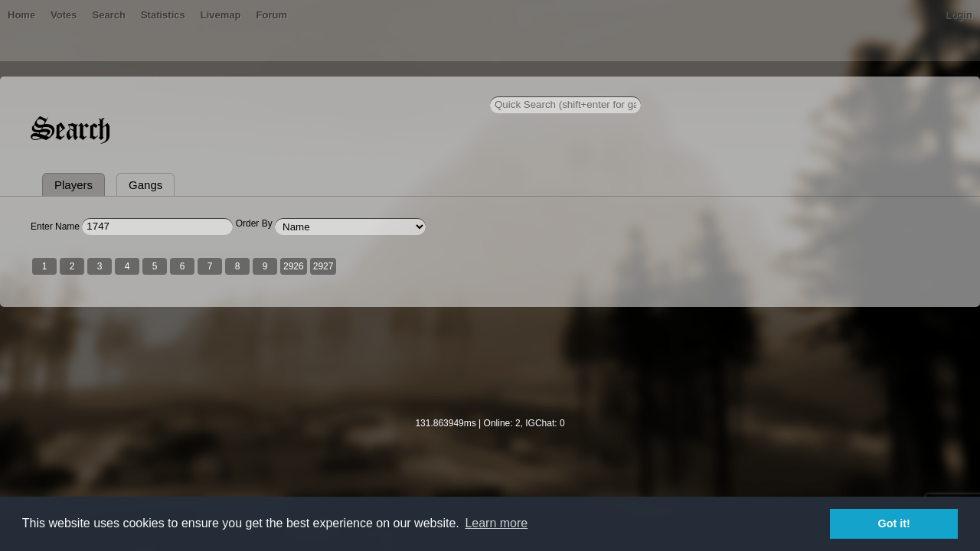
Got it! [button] (894, 523)
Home (129, 88)
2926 (401, 339)
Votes (211, 88)
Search (255, 88)
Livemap (368, 88)
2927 (431, 339)
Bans (170, 88)
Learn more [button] (496, 523)
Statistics (310, 88)
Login (852, 88)
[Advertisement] (490, 445)
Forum (418, 88)
